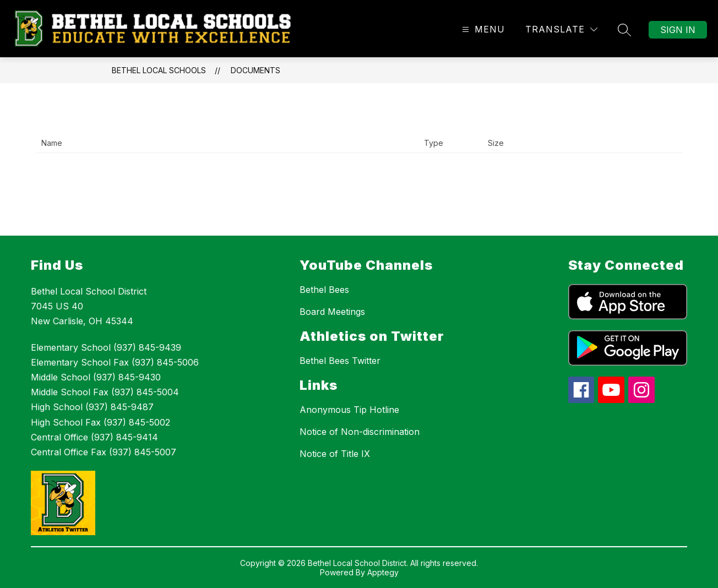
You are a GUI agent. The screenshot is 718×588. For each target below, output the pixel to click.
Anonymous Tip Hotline (349, 410)
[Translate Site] (561, 29)
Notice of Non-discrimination (360, 432)
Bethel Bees (324, 290)
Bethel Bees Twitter (340, 361)
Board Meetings (332, 312)
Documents (255, 70)
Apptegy (383, 572)
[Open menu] (482, 29)
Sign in (678, 30)
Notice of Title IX (335, 454)
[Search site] (624, 30)
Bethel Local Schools (159, 70)
